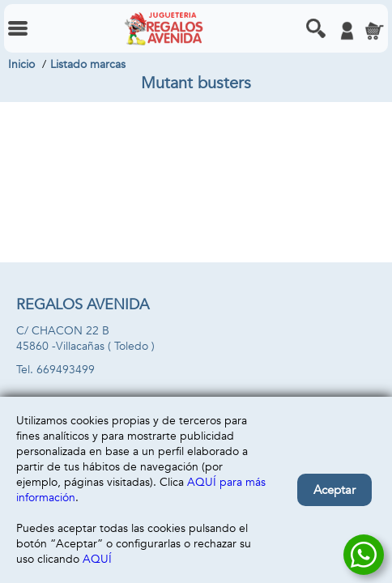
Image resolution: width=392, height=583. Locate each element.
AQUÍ (97, 559)
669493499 (66, 370)
